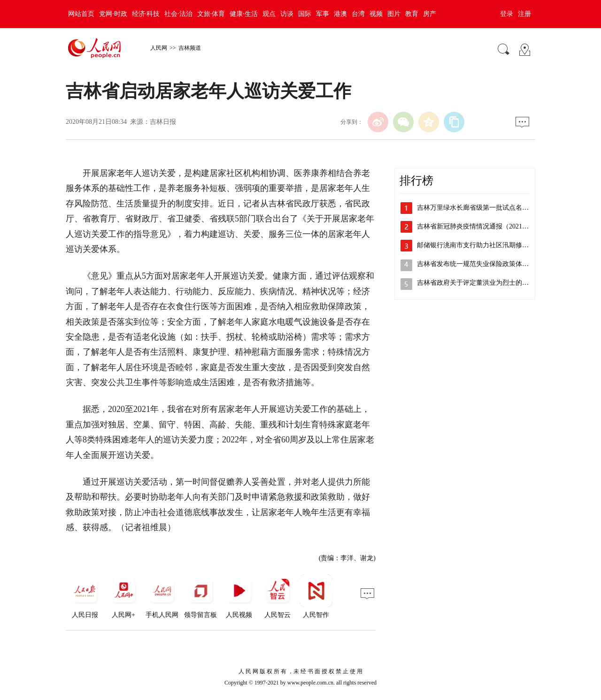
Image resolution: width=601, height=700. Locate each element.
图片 (394, 14)
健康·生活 (244, 14)
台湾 (358, 14)
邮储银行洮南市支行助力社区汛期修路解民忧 (483, 245)
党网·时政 (113, 14)
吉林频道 (190, 48)
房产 (430, 14)
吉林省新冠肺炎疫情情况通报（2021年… (476, 226)
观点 (269, 14)
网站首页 (81, 14)
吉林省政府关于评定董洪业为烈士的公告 (476, 283)
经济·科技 (146, 14)
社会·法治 (178, 14)
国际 (305, 14)
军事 (323, 14)
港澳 (340, 14)
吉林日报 (163, 122)
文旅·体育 (211, 14)
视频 (376, 14)
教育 (412, 14)
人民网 (159, 48)
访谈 (287, 14)
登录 (507, 14)
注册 (524, 14)
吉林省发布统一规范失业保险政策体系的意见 (483, 264)
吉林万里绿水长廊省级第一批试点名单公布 (479, 208)
